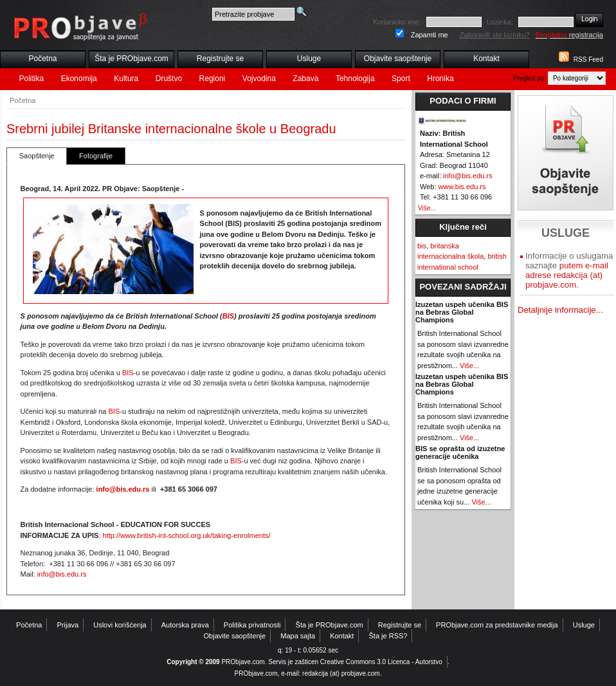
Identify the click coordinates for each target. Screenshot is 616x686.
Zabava (305, 79)
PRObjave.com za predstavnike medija (497, 625)
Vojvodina (259, 79)
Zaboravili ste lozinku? (495, 35)
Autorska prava (185, 625)
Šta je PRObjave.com (131, 59)
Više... (427, 208)
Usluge (309, 59)
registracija (569, 35)
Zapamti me (430, 35)
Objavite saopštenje (398, 59)
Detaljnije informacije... (560, 310)
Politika (32, 79)
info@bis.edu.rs (123, 489)
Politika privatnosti (252, 625)
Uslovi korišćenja (120, 625)
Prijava (68, 625)
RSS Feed (588, 60)
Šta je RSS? (388, 636)
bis (422, 246)
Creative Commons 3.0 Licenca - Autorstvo (381, 662)
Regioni (213, 79)
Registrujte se (220, 59)
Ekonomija (79, 79)
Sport (401, 79)
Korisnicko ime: (397, 22)
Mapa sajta (298, 636)
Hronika (440, 79)
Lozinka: (500, 22)
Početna (42, 59)
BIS (228, 316)
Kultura (126, 79)
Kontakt (486, 59)
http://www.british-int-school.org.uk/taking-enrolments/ (187, 535)
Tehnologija (355, 79)
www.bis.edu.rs (462, 187)
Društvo (169, 79)
